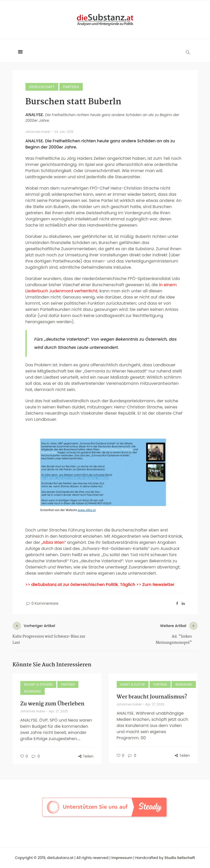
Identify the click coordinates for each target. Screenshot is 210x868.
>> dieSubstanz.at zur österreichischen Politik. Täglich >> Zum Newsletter (100, 585)
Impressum (122, 858)
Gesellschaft (42, 87)
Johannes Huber (38, 132)
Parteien (71, 87)
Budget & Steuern (38, 684)
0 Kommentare (42, 603)
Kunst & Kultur (133, 684)
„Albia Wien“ (53, 542)
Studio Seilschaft (180, 858)
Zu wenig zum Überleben (52, 704)
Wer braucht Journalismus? (152, 697)
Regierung (33, 691)
